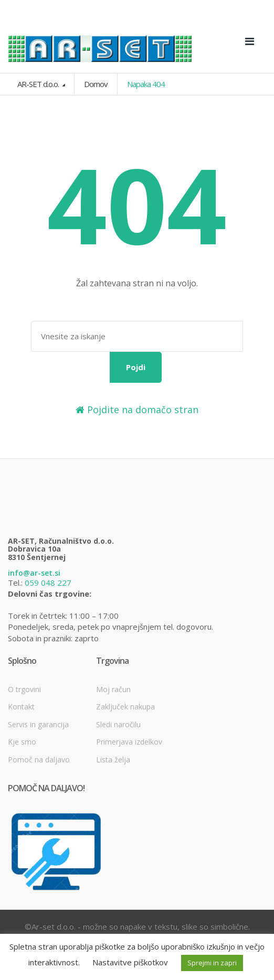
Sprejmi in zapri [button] (212, 963)
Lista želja (113, 760)
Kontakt (21, 707)
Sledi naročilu (118, 724)
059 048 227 (48, 583)
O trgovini (24, 689)
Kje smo (22, 742)
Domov (96, 84)
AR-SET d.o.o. (39, 84)
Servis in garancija (38, 724)
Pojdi (136, 367)
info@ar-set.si (34, 573)
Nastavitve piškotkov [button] (130, 962)
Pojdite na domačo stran (137, 410)
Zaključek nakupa (125, 707)
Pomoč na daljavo (39, 760)
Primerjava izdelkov (129, 742)
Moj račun (113, 689)
